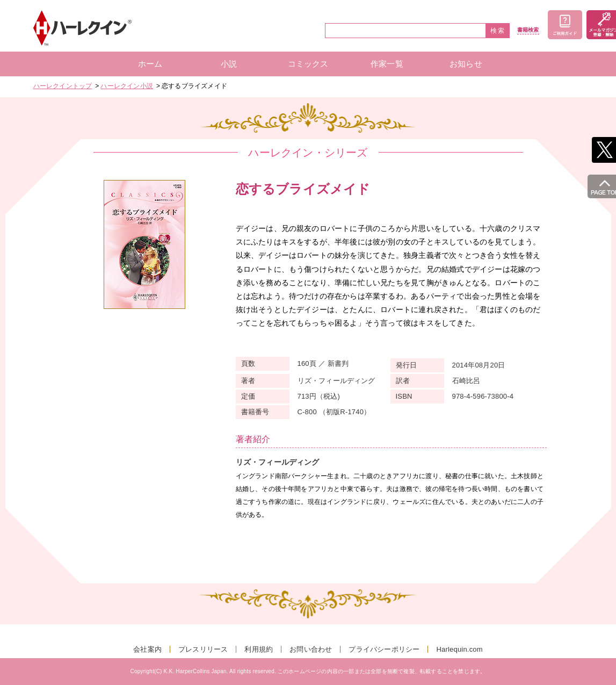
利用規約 (259, 649)
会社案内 (147, 649)
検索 (498, 31)
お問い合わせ (311, 649)
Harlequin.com (459, 649)
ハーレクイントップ (63, 86)
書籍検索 (528, 30)
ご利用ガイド (565, 25)
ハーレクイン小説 (127, 86)
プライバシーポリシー (384, 649)
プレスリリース (203, 649)
